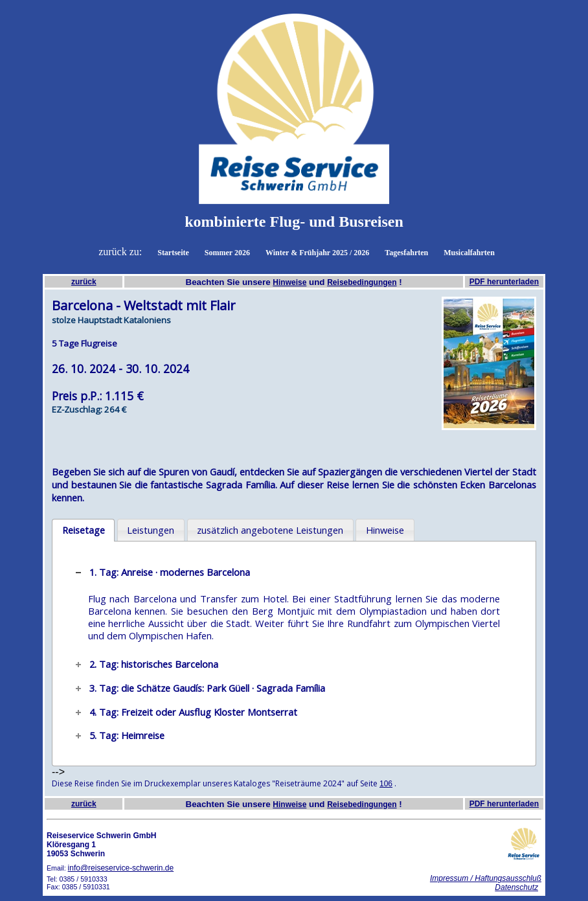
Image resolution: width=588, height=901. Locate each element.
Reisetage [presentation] (84, 530)
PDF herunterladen (504, 282)
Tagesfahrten (406, 253)
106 (386, 784)
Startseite (173, 253)
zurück (84, 282)
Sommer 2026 (227, 253)
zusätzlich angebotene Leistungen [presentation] (270, 530)
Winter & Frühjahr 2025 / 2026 (317, 253)
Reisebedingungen (362, 282)
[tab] (83, 530)
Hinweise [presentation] (385, 530)
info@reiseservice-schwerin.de (121, 868)
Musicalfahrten (469, 253)
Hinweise (289, 282)
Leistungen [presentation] (151, 530)
